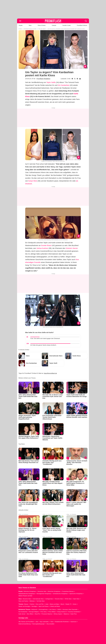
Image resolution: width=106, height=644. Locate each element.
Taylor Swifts (51, 82)
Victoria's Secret (72, 248)
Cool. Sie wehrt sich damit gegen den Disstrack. (45, 338)
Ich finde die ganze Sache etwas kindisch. (43, 345)
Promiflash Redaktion (43, 79)
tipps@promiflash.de (50, 373)
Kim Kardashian (64, 85)
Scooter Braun (46, 245)
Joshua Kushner (42, 248)
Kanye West (33, 181)
